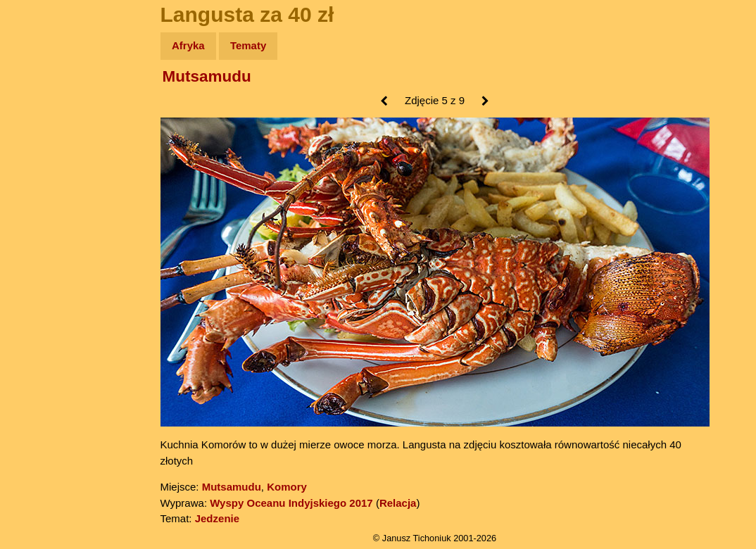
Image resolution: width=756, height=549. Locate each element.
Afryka (188, 45)
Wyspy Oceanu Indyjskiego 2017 (291, 503)
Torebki (42, 290)
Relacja (398, 503)
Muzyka (43, 209)
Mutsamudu (207, 76)
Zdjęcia (42, 128)
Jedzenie (217, 518)
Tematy (248, 45)
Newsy (40, 154)
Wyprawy (47, 100)
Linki (36, 263)
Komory (287, 487)
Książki (42, 182)
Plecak (40, 236)
